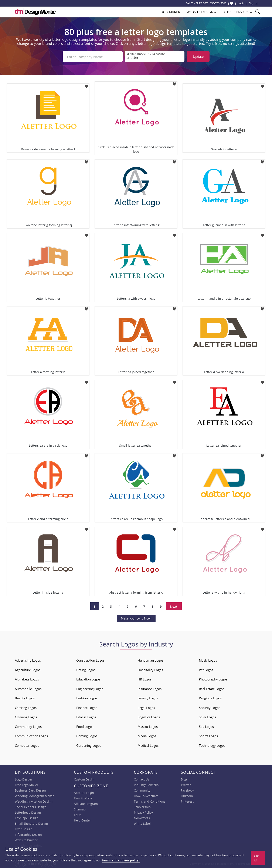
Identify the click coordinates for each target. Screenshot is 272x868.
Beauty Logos (25, 698)
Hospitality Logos (150, 669)
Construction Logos (90, 660)
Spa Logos (206, 726)
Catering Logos (26, 707)
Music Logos (208, 660)
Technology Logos (212, 745)
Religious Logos (210, 698)
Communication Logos (31, 735)
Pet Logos (206, 669)
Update (198, 56)
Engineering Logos (90, 688)
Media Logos (147, 735)
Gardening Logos (89, 745)
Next (174, 606)
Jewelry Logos (148, 698)
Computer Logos (27, 745)
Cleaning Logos (26, 717)
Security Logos (210, 707)
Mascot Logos (148, 726)
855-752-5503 (218, 3)
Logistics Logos (149, 717)
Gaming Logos (87, 735)
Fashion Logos (87, 698)
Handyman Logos (151, 660)
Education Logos (88, 679)
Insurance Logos (150, 688)
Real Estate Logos (212, 688)
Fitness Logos (86, 717)
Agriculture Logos (28, 669)
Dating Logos (86, 669)
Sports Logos (208, 735)
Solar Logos (207, 717)
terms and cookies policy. (121, 860)
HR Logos (145, 679)
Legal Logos (146, 707)
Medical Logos (148, 745)
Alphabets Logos (27, 679)
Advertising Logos (28, 660)
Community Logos (28, 726)
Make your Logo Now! (136, 618)
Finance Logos (87, 707)
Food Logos (85, 726)
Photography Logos (213, 679)
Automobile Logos (28, 688)
